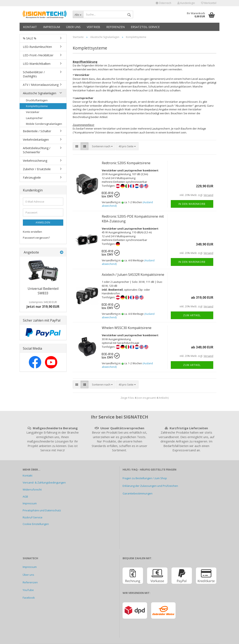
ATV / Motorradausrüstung (41, 85)
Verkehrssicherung (35, 161)
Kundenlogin (186, 3)
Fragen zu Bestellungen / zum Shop (145, 478)
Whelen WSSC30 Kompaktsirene (127, 328)
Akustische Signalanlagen (40, 93)
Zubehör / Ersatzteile (37, 169)
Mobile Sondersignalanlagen (44, 124)
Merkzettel (209, 3)
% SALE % (30, 38)
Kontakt (30, 27)
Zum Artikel (192, 315)
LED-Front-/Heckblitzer (38, 55)
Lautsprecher (34, 118)
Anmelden (43, 222)
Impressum (52, 27)
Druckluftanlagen (37, 100)
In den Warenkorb (192, 204)
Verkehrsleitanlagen (36, 140)
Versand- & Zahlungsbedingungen (44, 482)
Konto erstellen (32, 232)
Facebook (29, 598)
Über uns (73, 27)
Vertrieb (93, 27)
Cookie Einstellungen (36, 524)
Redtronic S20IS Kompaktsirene (126, 163)
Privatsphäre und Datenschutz (42, 510)
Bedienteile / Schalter (37, 131)
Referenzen (115, 27)
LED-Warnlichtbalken (37, 64)
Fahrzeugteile (32, 178)
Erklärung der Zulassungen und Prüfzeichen (150, 486)
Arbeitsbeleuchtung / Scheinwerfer (37, 150)
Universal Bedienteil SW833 (43, 291)
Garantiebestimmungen (138, 493)
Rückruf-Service (33, 517)
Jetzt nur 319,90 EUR (43, 304)
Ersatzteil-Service (145, 27)
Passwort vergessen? (36, 238)
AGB (25, 497)
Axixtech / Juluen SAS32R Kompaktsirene (133, 275)
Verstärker (33, 112)
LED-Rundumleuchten (37, 47)
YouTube (28, 590)
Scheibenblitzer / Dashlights (34, 74)
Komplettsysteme (37, 106)
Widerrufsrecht (32, 489)
